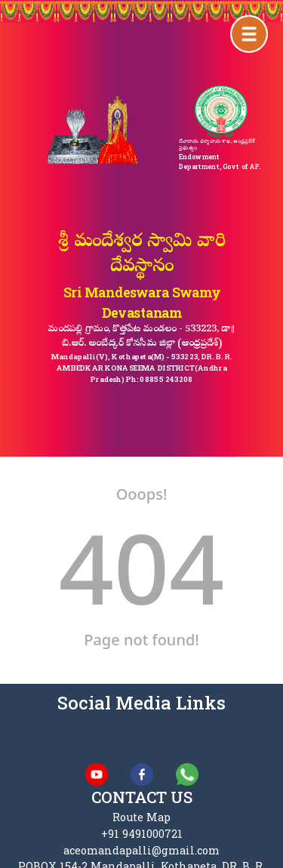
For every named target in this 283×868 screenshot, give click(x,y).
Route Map (141, 817)
